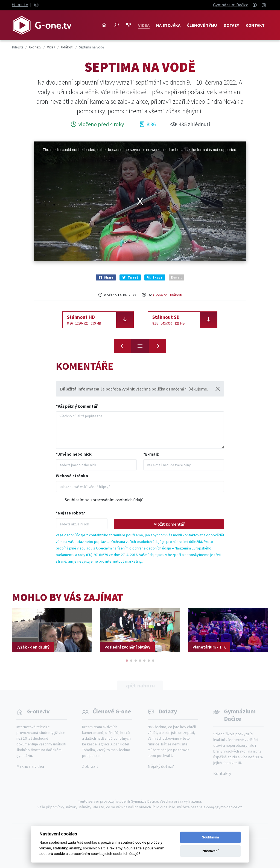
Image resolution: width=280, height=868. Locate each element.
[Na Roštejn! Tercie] (122, 346)
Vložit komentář (169, 524)
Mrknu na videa (30, 766)
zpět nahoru (140, 685)
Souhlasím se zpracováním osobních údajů (104, 500)
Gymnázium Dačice (231, 5)
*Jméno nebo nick (74, 454)
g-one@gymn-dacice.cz (223, 807)
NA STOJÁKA (168, 25)
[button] (127, 661)
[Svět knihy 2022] (157, 346)
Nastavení (210, 851)
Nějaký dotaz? (161, 766)
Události (175, 295)
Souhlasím (211, 837)
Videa (144, 25)
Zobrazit (90, 766)
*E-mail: (151, 454)
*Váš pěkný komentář (77, 406)
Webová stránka (72, 476)
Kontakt (255, 25)
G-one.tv (20, 4)
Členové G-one (112, 711)
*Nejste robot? (70, 513)
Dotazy (231, 25)
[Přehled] (140, 346)
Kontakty (222, 773)
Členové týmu (202, 25)
